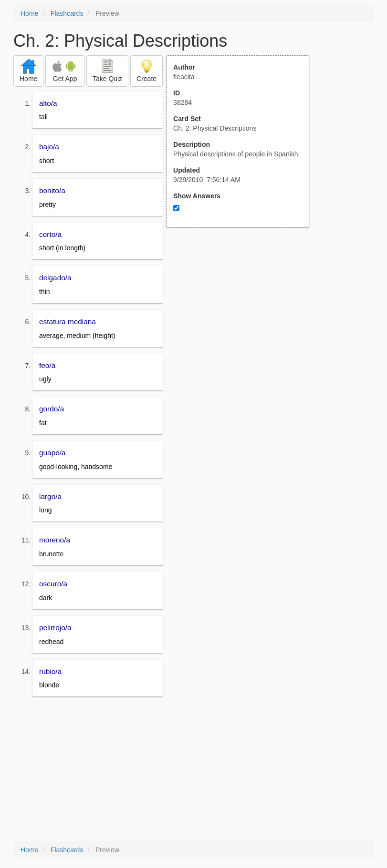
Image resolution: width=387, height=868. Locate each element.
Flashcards (67, 13)
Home (29, 13)
